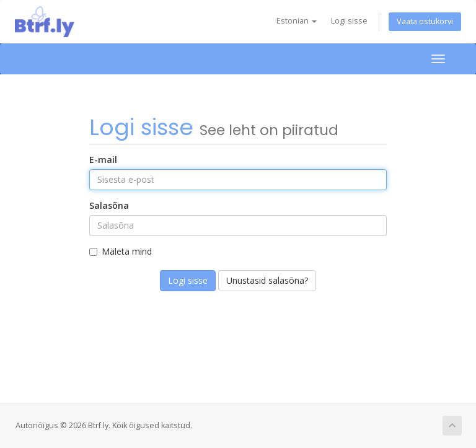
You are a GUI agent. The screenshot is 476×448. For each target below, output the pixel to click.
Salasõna (109, 205)
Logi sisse (349, 21)
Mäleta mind (121, 251)
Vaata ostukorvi (425, 21)
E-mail (103, 160)
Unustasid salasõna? (267, 280)
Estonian (297, 21)
